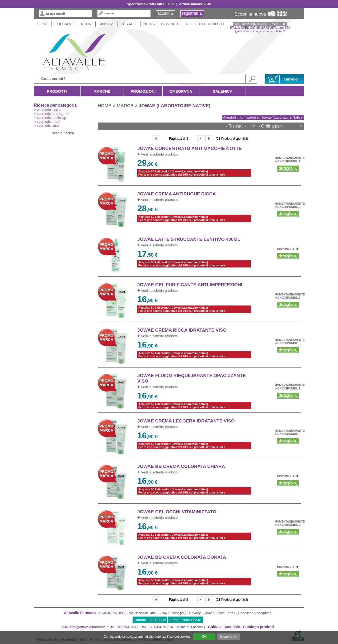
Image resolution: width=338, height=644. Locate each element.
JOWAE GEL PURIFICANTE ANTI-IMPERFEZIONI (190, 285)
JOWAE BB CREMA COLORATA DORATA (182, 557)
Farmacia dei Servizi (150, 620)
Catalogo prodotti (258, 627)
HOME (43, 24)
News (149, 24)
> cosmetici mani (47, 122)
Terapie (129, 24)
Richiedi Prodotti (205, 24)
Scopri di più (228, 637)
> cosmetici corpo (48, 110)
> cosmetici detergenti (51, 114)
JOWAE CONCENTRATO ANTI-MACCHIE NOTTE (189, 148)
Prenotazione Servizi (185, 620)
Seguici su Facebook (190, 627)
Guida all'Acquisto (224, 627)
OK (204, 637)
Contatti (170, 24)
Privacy (195, 613)
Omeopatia (181, 91)
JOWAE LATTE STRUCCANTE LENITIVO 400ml (189, 239)
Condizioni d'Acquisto (255, 613)
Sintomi (107, 24)
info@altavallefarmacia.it (89, 627)
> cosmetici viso (46, 126)
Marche (102, 91)
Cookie (209, 613)
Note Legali (226, 613)
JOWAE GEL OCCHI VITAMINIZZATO (177, 512)
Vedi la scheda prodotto (158, 154)
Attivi (87, 24)
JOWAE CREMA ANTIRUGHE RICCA (177, 194)
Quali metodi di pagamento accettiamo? (260, 31)
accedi (163, 13)
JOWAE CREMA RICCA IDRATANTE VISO (182, 330)
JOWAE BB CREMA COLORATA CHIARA (181, 466)
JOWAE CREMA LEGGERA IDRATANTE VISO (186, 421)
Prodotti (57, 91)
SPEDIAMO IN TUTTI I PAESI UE (260, 24)
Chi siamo (65, 24)
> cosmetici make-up (50, 118)
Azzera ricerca (63, 133)
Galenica (222, 91)
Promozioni (143, 91)
